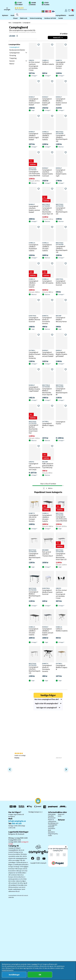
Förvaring (13, 55)
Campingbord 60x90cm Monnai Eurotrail (34, 320)
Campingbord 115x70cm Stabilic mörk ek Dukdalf (34, 209)
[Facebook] (33, 859)
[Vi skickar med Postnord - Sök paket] (52, 807)
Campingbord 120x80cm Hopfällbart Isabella (33, 248)
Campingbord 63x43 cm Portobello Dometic (47, 321)
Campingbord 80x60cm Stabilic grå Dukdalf (61, 354)
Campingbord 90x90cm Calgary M (48, 425)
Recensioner (52, 818)
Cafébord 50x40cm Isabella (48, 63)
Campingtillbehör (28, 15)
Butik (50, 830)
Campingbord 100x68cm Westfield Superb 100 (62, 138)
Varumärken (52, 828)
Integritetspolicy (53, 834)
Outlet (28, 18)
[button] (22, 9)
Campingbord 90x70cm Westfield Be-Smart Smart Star (33, 429)
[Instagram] (38, 859)
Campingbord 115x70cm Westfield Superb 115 (62, 211)
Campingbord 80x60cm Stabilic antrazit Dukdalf (48, 354)
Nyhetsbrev (52, 832)
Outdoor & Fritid (18, 18)
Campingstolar (15, 53)
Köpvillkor (51, 816)
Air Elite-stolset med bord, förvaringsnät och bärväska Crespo (34, 66)
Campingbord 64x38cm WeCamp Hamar (61, 320)
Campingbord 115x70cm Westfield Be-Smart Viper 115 (48, 211)
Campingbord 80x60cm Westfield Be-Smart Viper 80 (47, 392)
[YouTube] (44, 859)
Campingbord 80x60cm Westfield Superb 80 (62, 392)
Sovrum (12, 61)
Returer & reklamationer (52, 820)
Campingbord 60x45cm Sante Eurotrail (61, 283)
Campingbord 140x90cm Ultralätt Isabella (33, 284)
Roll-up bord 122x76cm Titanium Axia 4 (47, 554)
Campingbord (26, 23)
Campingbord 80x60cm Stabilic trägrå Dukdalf (34, 389)
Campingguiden (53, 825)
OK (40, 975)
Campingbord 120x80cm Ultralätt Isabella (47, 248)
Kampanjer (51, 827)
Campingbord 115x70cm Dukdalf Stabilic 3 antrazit (48, 173)
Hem (10, 23)
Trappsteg (13, 58)
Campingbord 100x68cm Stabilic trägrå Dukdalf (34, 136)
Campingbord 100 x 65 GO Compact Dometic (60, 65)
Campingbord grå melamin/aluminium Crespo (35, 467)
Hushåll (39, 15)
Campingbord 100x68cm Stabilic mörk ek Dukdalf (61, 102)
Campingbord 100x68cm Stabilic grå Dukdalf (47, 102)
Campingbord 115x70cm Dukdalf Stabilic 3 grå (61, 173)
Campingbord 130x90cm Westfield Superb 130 (62, 249)
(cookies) (34, 964)
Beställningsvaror (53, 823)
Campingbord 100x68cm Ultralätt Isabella (47, 136)
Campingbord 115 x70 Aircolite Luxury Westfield (34, 174)
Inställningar (14, 975)
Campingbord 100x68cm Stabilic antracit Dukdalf (34, 102)
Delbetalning (52, 814)
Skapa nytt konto (61, 815)
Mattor (12, 64)
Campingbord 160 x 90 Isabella (48, 282)
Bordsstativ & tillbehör (17, 50)
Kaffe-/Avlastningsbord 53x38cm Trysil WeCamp (48, 466)
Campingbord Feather (60, 423)
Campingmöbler (13, 15)
